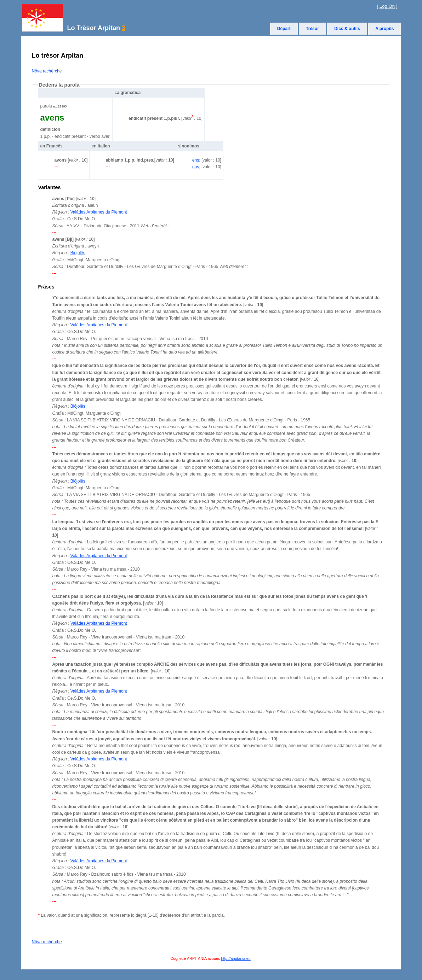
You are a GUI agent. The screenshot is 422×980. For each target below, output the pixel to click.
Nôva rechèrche (47, 71)
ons (196, 167)
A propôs (384, 29)
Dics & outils (347, 29)
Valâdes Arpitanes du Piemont (99, 212)
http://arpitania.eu (236, 958)
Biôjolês (78, 253)
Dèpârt (284, 29)
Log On (387, 6)
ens (196, 160)
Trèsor (312, 29)
